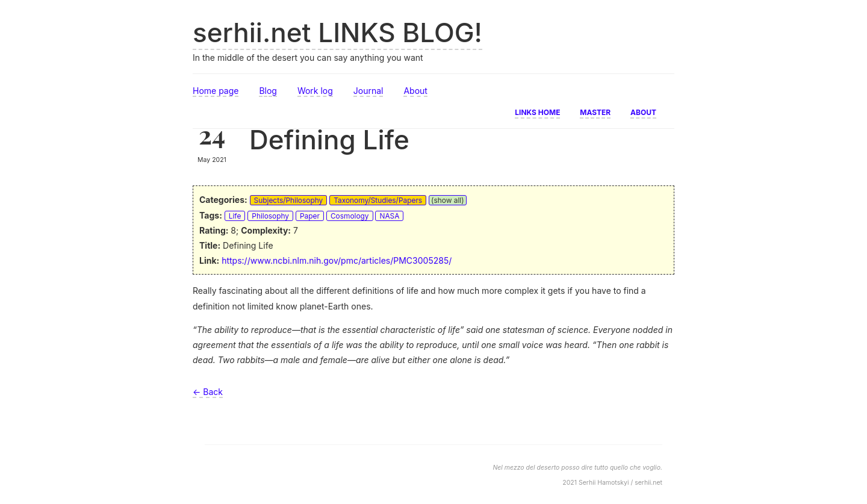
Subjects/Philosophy (289, 200)
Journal (368, 91)
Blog (268, 91)
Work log (315, 91)
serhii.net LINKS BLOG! (337, 33)
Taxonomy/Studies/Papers (378, 200)
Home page (216, 91)
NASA (389, 216)
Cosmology (350, 216)
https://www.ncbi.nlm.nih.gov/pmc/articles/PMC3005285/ (337, 260)
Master (595, 111)
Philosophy (270, 216)
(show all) (447, 200)
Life (235, 216)
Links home (537, 111)
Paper (310, 216)
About (415, 91)
